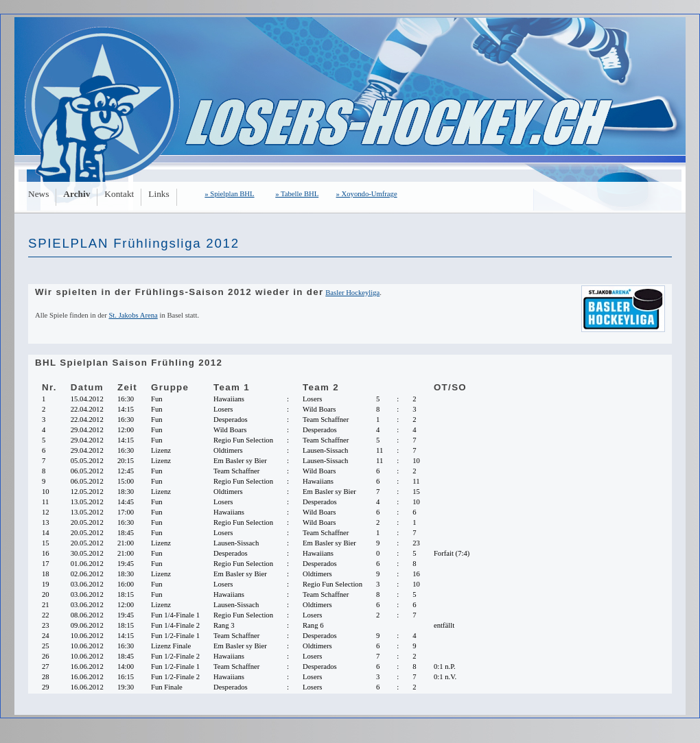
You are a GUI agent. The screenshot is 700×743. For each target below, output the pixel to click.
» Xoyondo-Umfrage (367, 194)
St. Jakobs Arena (133, 315)
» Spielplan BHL (229, 194)
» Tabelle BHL (297, 194)
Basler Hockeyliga (352, 293)
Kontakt (119, 194)
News (38, 194)
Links (159, 194)
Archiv (77, 194)
